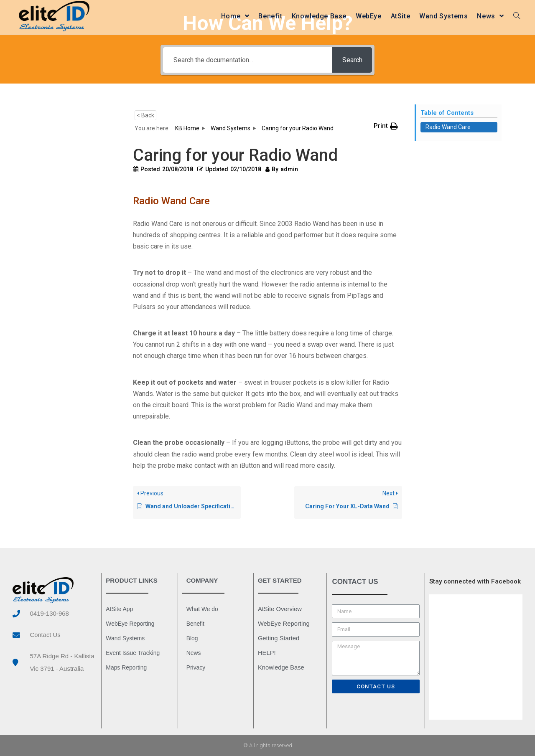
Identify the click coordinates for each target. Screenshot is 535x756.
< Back (145, 115)
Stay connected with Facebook (475, 581)
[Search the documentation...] (247, 60)
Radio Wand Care (448, 127)
